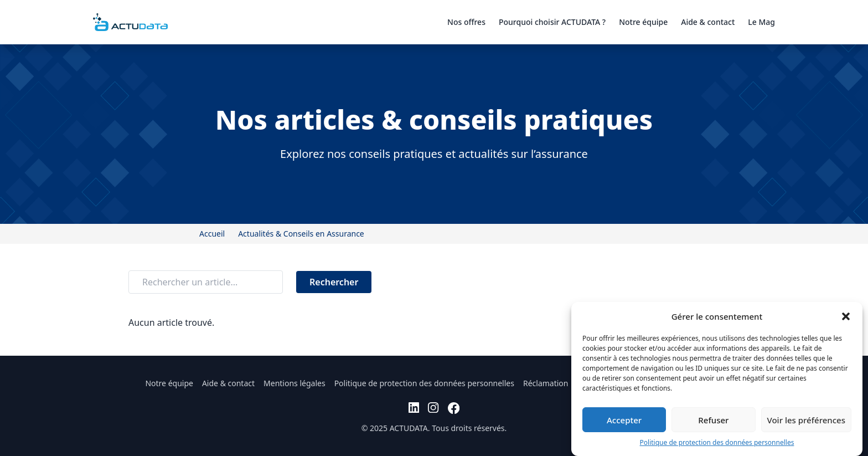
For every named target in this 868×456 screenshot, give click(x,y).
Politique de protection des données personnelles (717, 442)
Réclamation (546, 383)
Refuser (713, 420)
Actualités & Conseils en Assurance (301, 234)
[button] (846, 316)
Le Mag (761, 22)
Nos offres (466, 22)
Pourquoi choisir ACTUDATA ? (552, 22)
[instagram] (433, 408)
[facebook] (454, 408)
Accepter (624, 420)
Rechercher (334, 282)
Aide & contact (708, 22)
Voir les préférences (806, 420)
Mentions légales (294, 383)
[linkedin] (414, 408)
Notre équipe (643, 22)
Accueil (212, 234)
